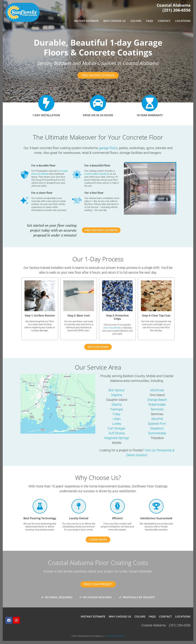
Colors (136, 21)
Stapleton (157, 429)
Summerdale (157, 433)
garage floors (108, 148)
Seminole (157, 409)
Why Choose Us (114, 21)
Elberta (117, 405)
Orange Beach (157, 400)
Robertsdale (157, 405)
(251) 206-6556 (176, 10)
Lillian (117, 419)
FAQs (150, 21)
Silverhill (157, 419)
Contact (164, 21)
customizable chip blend (97, 174)
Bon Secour (117, 390)
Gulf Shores (117, 433)
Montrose (157, 390)
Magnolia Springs (117, 438)
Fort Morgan (117, 429)
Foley (117, 414)
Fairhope (117, 409)
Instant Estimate (86, 21)
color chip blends (112, 328)
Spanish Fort (157, 424)
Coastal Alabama (174, 5)
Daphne (117, 395)
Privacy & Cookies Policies (115, 636)
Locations (183, 21)
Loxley (117, 424)
